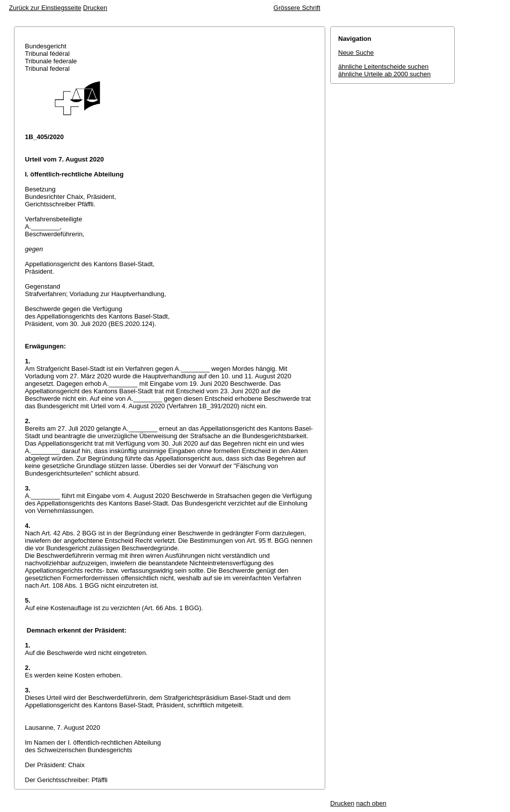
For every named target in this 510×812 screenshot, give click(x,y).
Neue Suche (356, 53)
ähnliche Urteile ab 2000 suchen (384, 74)
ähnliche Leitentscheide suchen (383, 67)
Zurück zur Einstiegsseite (45, 8)
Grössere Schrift (297, 8)
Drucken (95, 8)
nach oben (371, 803)
